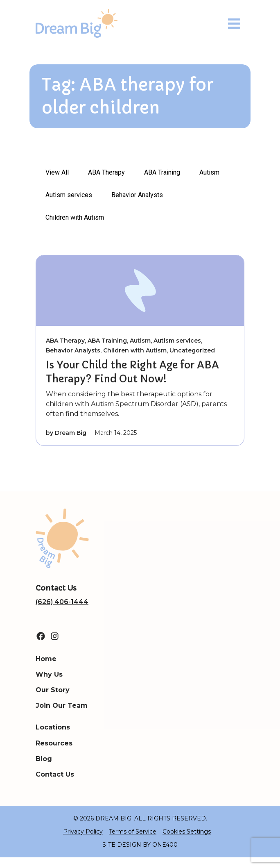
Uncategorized (192, 350)
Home (46, 659)
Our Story (53, 690)
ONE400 (165, 845)
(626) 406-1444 (62, 602)
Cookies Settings (187, 832)
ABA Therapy (106, 172)
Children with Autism (75, 217)
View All (57, 172)
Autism (209, 172)
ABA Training (162, 172)
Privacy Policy (83, 832)
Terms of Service (133, 832)
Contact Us (55, 774)
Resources (54, 743)
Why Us (49, 674)
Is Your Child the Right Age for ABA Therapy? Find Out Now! (132, 372)
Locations (53, 727)
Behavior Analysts (137, 195)
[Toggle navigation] (234, 24)
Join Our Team (62, 706)
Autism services (69, 195)
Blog (44, 759)
